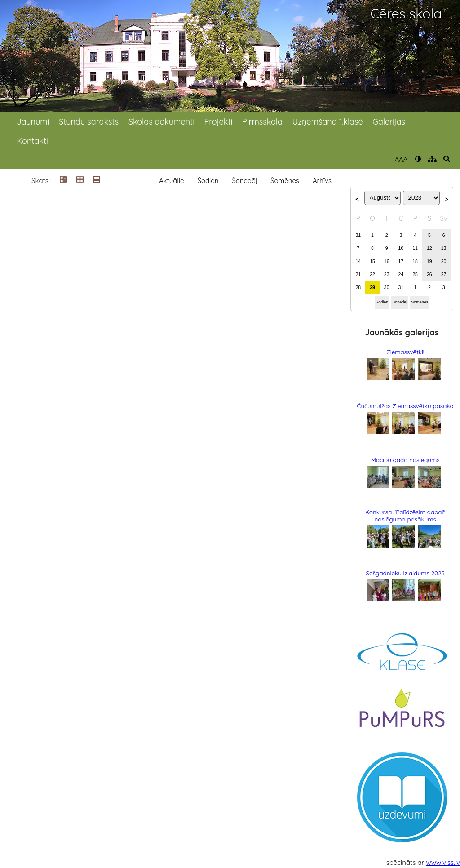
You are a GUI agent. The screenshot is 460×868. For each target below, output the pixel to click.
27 (444, 274)
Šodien (208, 180)
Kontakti (32, 141)
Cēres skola (406, 14)
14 (358, 261)
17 (401, 261)
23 (387, 274)
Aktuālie (172, 180)
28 (358, 287)
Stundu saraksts (89, 122)
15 (372, 261)
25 (415, 274)
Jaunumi (33, 122)
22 (372, 274)
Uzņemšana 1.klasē (328, 122)
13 (444, 248)
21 (358, 274)
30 (387, 287)
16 (387, 261)
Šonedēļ (244, 180)
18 (415, 261)
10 (401, 248)
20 (444, 261)
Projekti (219, 122)
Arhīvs (322, 180)
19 (429, 261)
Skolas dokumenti (161, 122)
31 (358, 235)
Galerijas (389, 122)
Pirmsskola (262, 122)
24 (401, 274)
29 (372, 287)
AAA (401, 159)
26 (429, 274)
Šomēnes (285, 180)
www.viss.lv (443, 862)
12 (429, 248)
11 (415, 248)
